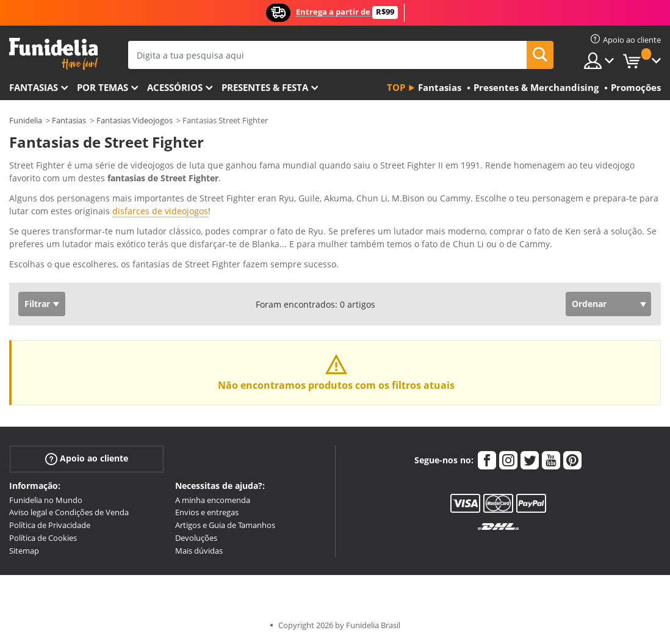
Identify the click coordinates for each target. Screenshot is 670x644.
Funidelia (26, 120)
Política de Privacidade (50, 525)
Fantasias (69, 120)
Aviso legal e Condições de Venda (69, 512)
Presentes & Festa (265, 87)
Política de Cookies (43, 538)
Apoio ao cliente (87, 458)
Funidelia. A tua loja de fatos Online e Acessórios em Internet (53, 54)
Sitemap (24, 551)
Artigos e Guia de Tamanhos (225, 525)
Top (396, 87)
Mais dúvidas (199, 551)
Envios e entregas (207, 512)
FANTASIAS (34, 87)
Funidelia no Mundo (46, 500)
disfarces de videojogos (160, 211)
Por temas (103, 87)
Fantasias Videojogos (135, 120)
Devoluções (196, 538)
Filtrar (37, 304)
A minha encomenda (213, 500)
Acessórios (175, 87)
